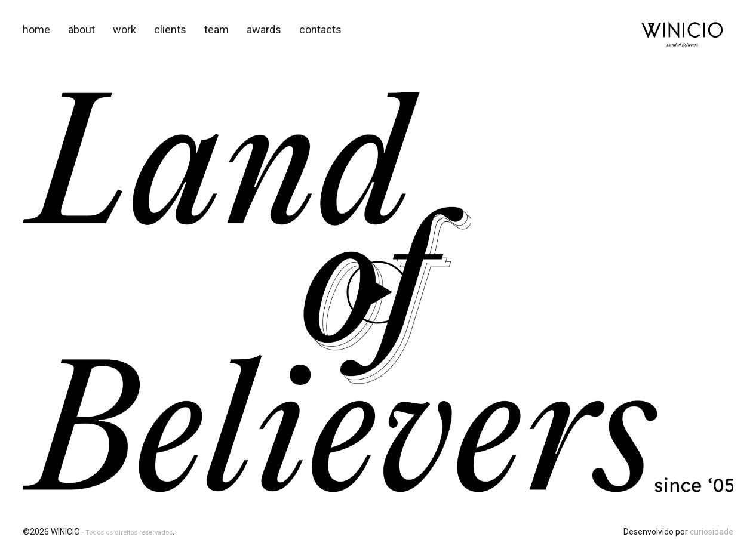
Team (216, 30)
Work (125, 30)
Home (36, 30)
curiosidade (712, 532)
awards (264, 30)
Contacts (320, 30)
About (82, 30)
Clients (170, 30)
